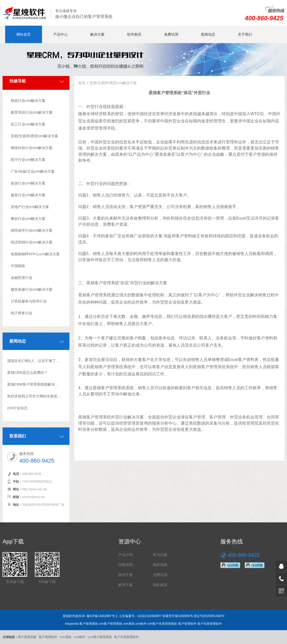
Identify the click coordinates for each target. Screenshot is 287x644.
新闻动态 (208, 34)
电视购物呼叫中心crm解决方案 (35, 254)
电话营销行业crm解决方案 (32, 242)
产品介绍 (126, 555)
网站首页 (24, 34)
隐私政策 (160, 585)
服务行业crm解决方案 (28, 195)
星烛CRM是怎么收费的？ (27, 373)
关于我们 (245, 34)
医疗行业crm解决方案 (28, 160)
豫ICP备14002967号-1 (102, 616)
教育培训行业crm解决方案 (32, 112)
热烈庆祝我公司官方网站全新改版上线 (34, 396)
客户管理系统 (27, 637)
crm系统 (65, 637)
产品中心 (60, 34)
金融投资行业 (22, 278)
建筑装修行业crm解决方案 (32, 289)
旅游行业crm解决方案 (28, 183)
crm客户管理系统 (100, 637)
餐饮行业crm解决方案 (28, 219)
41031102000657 (150, 616)
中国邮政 (18, 266)
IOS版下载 (47, 582)
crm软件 (79, 637)
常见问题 (160, 555)
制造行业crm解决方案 (28, 101)
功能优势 (126, 565)
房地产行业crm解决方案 (30, 207)
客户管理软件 (48, 637)
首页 (82, 83)
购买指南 (160, 565)
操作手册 (126, 575)
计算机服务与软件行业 (29, 301)
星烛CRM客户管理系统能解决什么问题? (34, 384)
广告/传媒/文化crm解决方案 (33, 171)
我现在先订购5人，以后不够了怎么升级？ (34, 361)
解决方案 (97, 34)
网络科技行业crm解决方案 (32, 148)
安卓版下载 (15, 582)
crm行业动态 (17, 408)
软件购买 (134, 34)
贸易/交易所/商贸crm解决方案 (34, 136)
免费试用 (171, 34)
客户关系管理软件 (126, 637)
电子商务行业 (22, 313)
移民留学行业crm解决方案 (32, 230)
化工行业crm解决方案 (28, 124)
